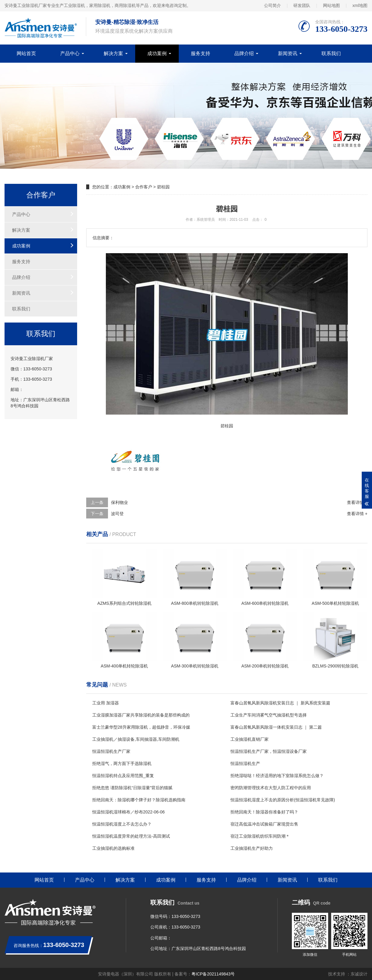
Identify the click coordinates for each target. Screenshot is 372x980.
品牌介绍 (244, 53)
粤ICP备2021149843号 (213, 974)
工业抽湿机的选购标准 (113, 848)
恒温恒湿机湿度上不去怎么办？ (122, 824)
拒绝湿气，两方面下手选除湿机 (122, 763)
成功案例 (157, 53)
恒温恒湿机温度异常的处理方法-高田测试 (131, 836)
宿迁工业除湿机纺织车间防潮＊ (260, 836)
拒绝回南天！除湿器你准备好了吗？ (264, 812)
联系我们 (331, 53)
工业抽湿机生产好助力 (252, 848)
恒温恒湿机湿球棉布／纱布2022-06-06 (129, 812)
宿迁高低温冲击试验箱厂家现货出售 (264, 824)
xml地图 (360, 5)
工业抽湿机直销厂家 (250, 739)
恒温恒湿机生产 (245, 763)
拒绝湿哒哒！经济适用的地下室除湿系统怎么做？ (277, 776)
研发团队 (302, 5)
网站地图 (331, 5)
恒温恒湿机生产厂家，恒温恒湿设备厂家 (269, 751)
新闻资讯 (288, 53)
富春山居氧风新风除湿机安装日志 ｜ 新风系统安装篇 (280, 703)
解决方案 (113, 53)
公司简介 (272, 5)
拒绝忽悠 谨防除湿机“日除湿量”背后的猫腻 (132, 788)
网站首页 (26, 53)
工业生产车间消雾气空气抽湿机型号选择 (269, 715)
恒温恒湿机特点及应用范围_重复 (123, 776)
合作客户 (144, 187)
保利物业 (119, 502)
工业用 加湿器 (106, 703)
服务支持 (201, 53)
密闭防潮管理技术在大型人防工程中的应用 (271, 788)
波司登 (117, 514)
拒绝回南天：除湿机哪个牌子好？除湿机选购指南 (139, 800)
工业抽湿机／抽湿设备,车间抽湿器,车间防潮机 (136, 739)
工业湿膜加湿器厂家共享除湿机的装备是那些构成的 (141, 715)
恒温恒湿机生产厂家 (111, 751)
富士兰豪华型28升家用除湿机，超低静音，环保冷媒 (141, 727)
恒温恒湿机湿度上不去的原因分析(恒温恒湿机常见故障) (283, 800)
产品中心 (70, 53)
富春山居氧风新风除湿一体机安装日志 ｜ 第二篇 (276, 727)
